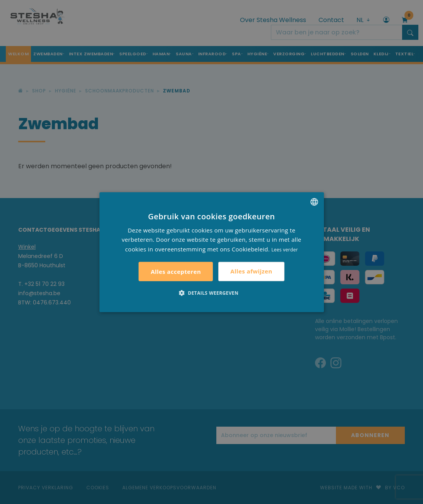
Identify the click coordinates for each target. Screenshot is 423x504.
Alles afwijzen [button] (251, 271)
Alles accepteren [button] (176, 272)
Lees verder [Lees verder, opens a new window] (285, 250)
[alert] (211, 252)
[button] (211, 293)
